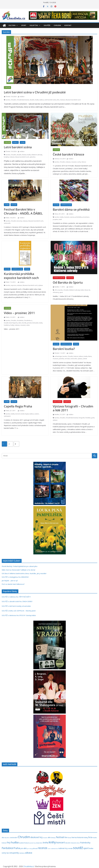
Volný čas (34, 25)
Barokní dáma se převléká (71, 209)
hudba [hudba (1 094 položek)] (15, 842)
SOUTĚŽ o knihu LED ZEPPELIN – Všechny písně (19, 611)
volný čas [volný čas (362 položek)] (5, 853)
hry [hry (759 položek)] (9, 842)
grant (93, 418)
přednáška (78, 217)
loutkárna (7, 325)
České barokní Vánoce (69, 154)
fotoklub (88, 418)
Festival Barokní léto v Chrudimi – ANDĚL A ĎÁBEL (23, 211)
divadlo (32, 100)
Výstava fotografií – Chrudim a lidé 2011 (73, 408)
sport (61, 292)
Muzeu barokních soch (22, 157)
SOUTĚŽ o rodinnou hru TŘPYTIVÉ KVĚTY (16, 597)
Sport (24, 25)
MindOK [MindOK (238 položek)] (68, 843)
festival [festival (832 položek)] (60, 837)
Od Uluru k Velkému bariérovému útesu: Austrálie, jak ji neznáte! (24, 573)
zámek (85, 359)
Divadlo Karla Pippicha (11, 323)
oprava (72, 217)
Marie (90, 356)
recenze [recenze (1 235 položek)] (42, 848)
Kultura (12, 25)
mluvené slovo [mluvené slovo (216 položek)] (75, 843)
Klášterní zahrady (37, 155)
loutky (12, 325)
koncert (18, 414)
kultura (42, 100)
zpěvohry (33, 157)
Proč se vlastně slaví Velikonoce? (13, 584)
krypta (27, 414)
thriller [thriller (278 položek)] (91, 848)
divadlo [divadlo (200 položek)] (45, 838)
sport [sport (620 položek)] (86, 848)
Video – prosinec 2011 (19, 313)
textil (60, 219)
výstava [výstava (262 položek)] (22, 853)
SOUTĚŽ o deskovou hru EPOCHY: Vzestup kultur (19, 615)
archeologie (58, 356)
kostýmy (6, 157)
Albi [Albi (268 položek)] (3, 838)
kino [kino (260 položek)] (41, 843)
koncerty (19, 221)
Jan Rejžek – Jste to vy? (10, 581)
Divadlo (15, 142)
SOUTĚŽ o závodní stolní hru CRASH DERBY (17, 601)
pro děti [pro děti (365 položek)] (24, 848)
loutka (62, 217)
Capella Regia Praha (18, 406)
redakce (22, 97)
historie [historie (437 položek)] (80, 837)
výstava (40, 285)
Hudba (23, 142)
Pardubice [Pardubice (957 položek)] (7, 848)
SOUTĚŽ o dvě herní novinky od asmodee (16, 606)
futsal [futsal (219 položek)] (70, 838)
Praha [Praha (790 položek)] (17, 848)
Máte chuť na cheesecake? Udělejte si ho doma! (18, 570)
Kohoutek (35, 323)
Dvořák (24, 323)
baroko (8, 100)
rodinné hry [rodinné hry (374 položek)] (63, 848)
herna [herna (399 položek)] (74, 837)
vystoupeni (7, 416)
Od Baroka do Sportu (68, 282)
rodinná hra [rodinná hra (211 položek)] (54, 848)
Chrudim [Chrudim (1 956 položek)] (24, 837)
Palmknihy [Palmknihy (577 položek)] (85, 843)
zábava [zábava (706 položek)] (29, 853)
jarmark (29, 323)
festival (24, 155)
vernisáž (67, 359)
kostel (23, 414)
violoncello (7, 223)
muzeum (74, 162)
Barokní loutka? (64, 349)
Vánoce (84, 162)
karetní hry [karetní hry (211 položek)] (32, 843)
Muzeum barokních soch (73, 100)
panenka (61, 359)
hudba (37, 100)
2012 (56, 290)
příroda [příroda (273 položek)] (35, 848)
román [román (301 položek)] (70, 848)
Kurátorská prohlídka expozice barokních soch (21, 276)
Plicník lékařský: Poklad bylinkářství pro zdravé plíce (20, 566)
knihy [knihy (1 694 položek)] (52, 842)
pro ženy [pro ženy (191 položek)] (30, 849)
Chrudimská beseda (23, 100)
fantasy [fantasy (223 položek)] (53, 838)
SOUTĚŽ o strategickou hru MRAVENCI (15, 577)
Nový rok (87, 290)
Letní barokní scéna (50, 100)
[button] (17, 25)
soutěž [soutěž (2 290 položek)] (78, 848)
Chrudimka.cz (28, 320)
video (28, 325)
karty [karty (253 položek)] (38, 843)
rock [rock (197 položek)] (49, 848)
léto (58, 100)
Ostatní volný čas (59, 278)
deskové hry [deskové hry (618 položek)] (37, 837)
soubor (37, 414)
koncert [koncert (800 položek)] (61, 842)
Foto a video (58, 402)
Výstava (27, 269)
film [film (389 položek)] (66, 837)
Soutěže (47, 25)
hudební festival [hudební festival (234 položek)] (24, 843)
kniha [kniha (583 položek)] (46, 843)
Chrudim (57, 25)
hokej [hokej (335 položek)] (86, 837)
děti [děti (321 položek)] (49, 837)
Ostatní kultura (66, 205)
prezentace (86, 217)
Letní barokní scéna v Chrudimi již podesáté (35, 92)
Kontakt (68, 25)
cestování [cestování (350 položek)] (14, 837)
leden (82, 290)
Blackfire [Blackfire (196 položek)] (7, 838)
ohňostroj (56, 292)
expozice (14, 285)
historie (76, 356)
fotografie (82, 418)
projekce (55, 219)
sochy (79, 162)
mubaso (63, 100)
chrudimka (20, 320)
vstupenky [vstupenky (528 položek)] (14, 853)
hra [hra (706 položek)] (90, 837)
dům (20, 323)
